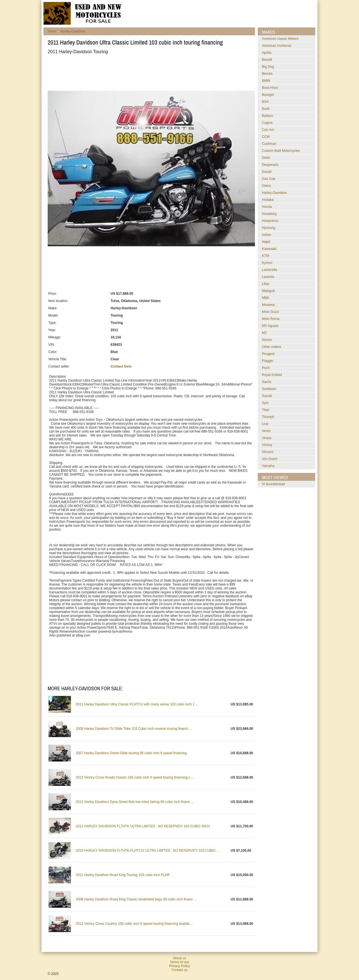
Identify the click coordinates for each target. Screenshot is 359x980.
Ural (265, 424)
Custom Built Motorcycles (281, 151)
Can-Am (268, 130)
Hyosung (269, 228)
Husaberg (269, 214)
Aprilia (267, 53)
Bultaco (268, 116)
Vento (266, 431)
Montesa (268, 305)
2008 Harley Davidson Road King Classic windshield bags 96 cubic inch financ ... (136, 899)
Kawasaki (269, 249)
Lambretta (270, 270)
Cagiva (267, 123)
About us (179, 958)
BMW (266, 81)
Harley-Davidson (73, 31)
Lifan (266, 284)
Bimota (267, 74)
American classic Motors (280, 39)
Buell (266, 109)
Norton (267, 340)
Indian (267, 235)
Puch (266, 368)
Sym (265, 403)
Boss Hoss (270, 88)
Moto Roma (271, 319)
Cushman (269, 144)
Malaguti (268, 291)
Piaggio (268, 361)
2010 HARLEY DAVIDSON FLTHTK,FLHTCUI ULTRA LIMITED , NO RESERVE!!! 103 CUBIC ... (148, 851)
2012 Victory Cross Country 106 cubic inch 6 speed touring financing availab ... (134, 924)
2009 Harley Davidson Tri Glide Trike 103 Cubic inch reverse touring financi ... (134, 729)
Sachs (267, 382)
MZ (264, 333)
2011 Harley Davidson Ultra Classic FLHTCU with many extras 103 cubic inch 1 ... (137, 704)
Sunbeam (269, 389)
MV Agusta (270, 326)
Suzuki (267, 396)
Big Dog (268, 67)
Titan (266, 410)
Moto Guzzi (271, 312)
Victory (267, 445)
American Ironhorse (277, 46)
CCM (266, 137)
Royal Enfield (272, 375)
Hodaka (268, 200)
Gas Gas (269, 179)
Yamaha (268, 466)
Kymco (267, 263)
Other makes (272, 347)
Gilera (266, 186)
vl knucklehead (273, 484)
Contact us (179, 970)
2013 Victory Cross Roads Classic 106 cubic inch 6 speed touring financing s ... (135, 777)
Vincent (268, 452)
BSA (265, 102)
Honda (267, 207)
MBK (266, 298)
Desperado (270, 165)
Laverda (268, 277)
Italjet (266, 242)
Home (52, 31)
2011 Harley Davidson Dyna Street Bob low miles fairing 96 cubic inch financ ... (135, 802)
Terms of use (180, 962)
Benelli (267, 60)
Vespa (267, 438)
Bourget (268, 95)
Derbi (266, 158)
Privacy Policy (180, 966)
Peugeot (268, 354)
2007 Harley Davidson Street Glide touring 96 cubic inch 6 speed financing (131, 753)
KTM (265, 256)
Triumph (268, 417)
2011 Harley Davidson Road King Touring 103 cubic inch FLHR (123, 875)
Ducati (267, 172)
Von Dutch (270, 459)
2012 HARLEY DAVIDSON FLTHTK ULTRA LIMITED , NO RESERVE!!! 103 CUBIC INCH (143, 826)
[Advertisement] (150, 73)
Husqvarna (270, 221)
